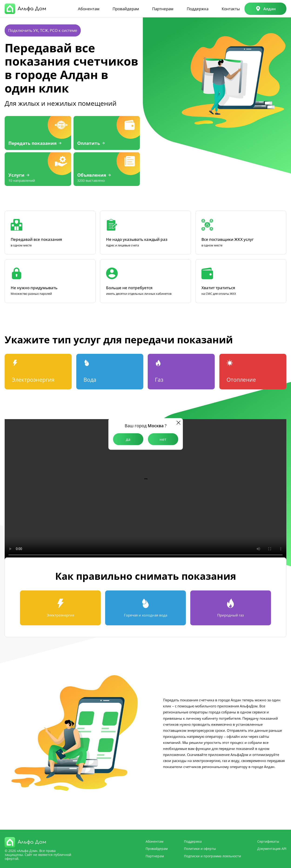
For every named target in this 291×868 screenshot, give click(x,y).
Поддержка (198, 9)
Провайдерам (126, 9)
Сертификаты (268, 841)
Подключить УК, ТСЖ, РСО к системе (43, 30)
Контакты (231, 9)
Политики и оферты (200, 849)
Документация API (272, 849)
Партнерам (163, 9)
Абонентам (89, 9)
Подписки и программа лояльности (212, 856)
